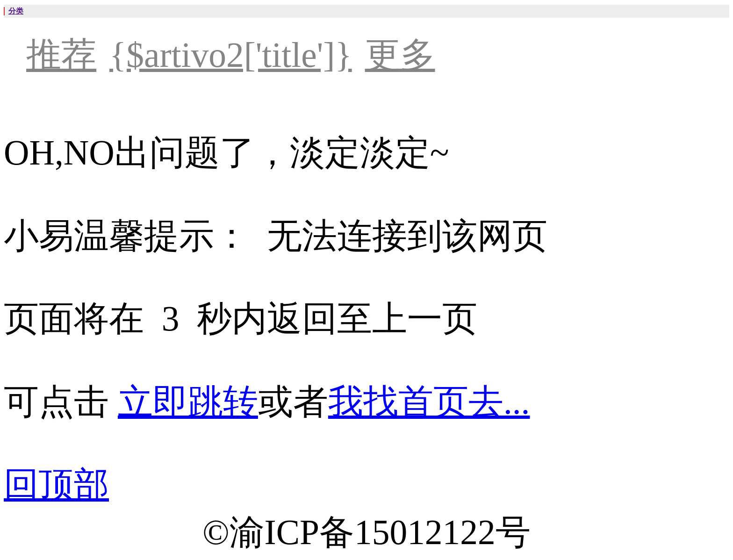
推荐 (61, 55)
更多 (400, 55)
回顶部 (56, 485)
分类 (16, 11)
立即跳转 (188, 402)
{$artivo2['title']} (231, 55)
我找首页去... (429, 402)
